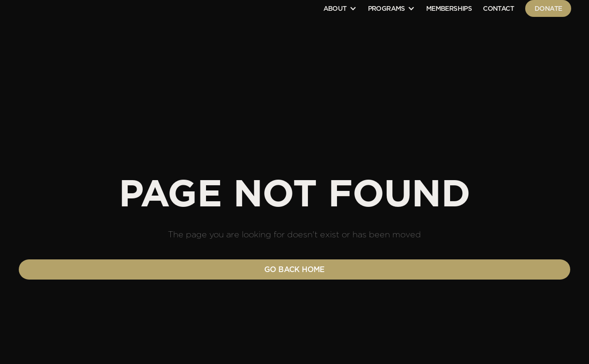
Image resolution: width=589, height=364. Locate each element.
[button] (340, 8)
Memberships (449, 8)
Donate (548, 8)
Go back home (294, 269)
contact (498, 8)
